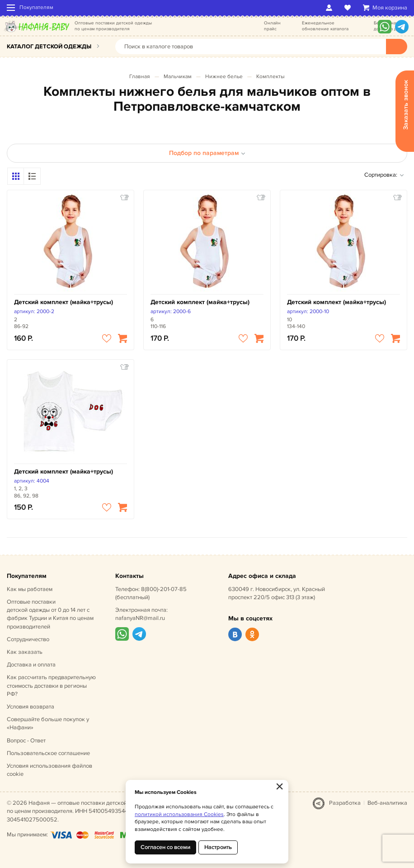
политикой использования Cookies (179, 814)
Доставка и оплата (31, 665)
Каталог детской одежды (49, 47)
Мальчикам (178, 77)
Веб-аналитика (387, 803)
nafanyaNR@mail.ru (140, 618)
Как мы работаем (30, 589)
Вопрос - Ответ (26, 741)
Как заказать (25, 652)
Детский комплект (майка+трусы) (64, 302)
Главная (140, 77)
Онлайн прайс (272, 26)
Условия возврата (31, 707)
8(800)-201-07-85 (164, 589)
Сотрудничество (28, 639)
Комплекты (271, 77)
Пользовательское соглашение (48, 753)
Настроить (218, 847)
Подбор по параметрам (207, 153)
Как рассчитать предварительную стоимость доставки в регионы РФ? (51, 685)
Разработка (345, 803)
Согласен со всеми (165, 847)
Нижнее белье (224, 77)
